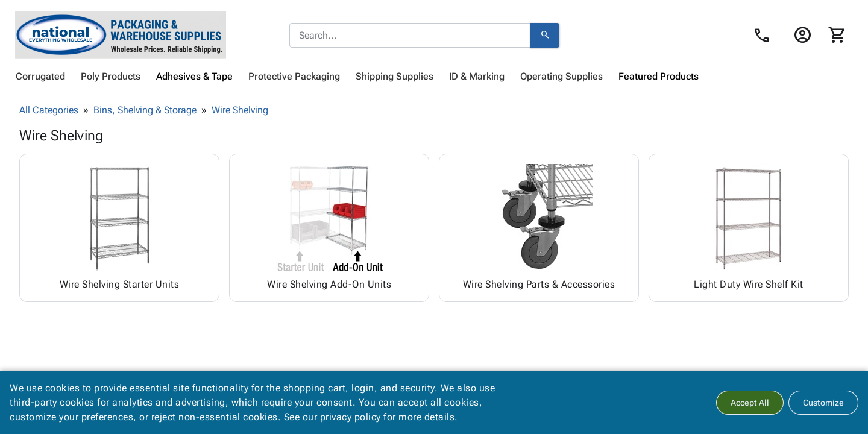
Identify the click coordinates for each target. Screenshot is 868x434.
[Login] (802, 35)
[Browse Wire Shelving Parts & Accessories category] (539, 228)
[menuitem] (40, 77)
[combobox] (410, 36)
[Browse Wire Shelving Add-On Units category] (329, 228)
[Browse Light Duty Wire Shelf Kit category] (749, 228)
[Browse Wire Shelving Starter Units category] (119, 228)
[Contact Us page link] (765, 36)
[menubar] (434, 77)
